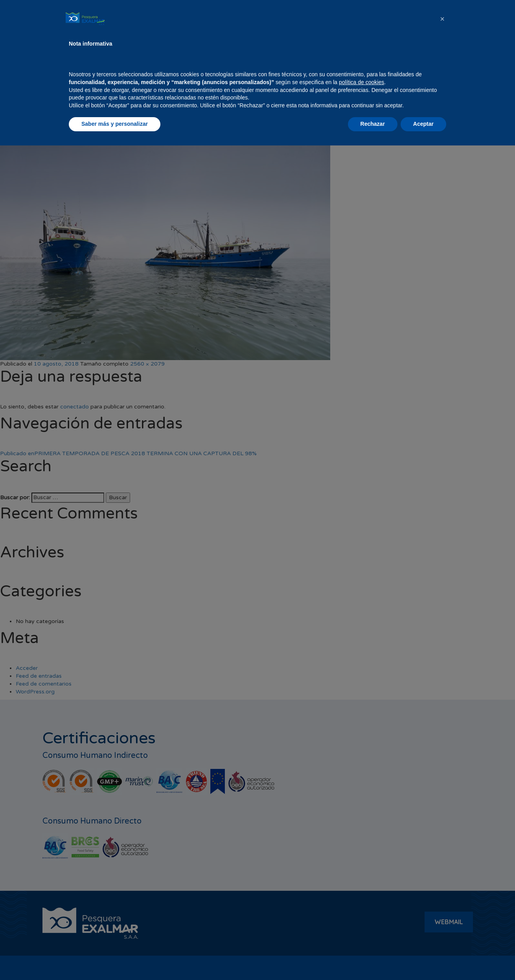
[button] (442, 853)
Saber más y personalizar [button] (115, 958)
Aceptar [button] (423, 958)
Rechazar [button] (373, 958)
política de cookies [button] (361, 917)
